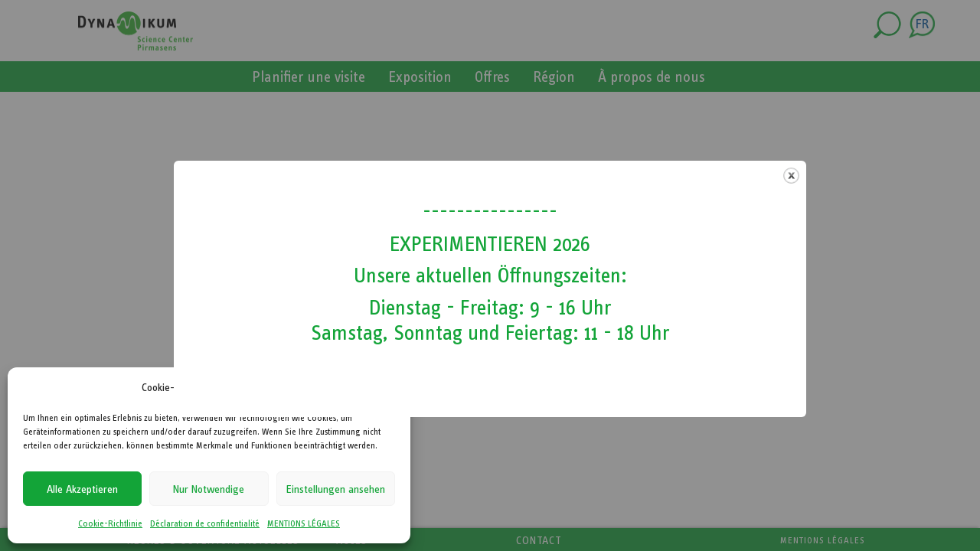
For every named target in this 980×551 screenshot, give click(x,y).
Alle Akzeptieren (82, 489)
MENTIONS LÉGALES (304, 523)
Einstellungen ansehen (336, 489)
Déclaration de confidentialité (205, 523)
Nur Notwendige (209, 489)
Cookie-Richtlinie (110, 523)
